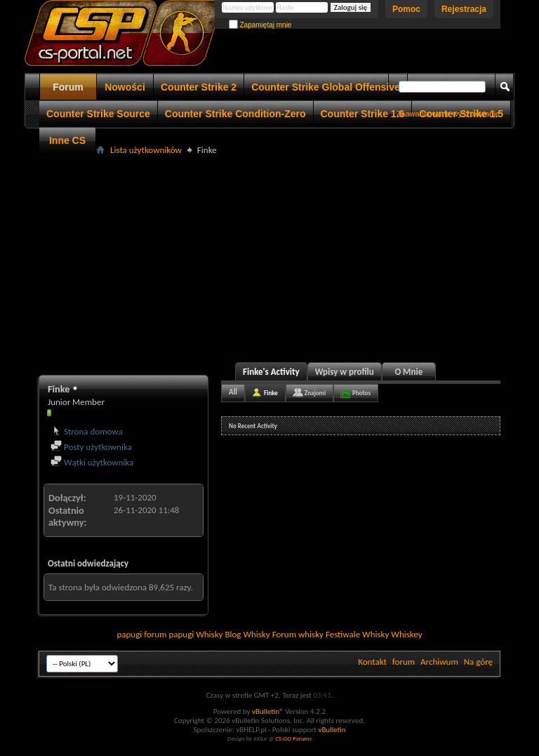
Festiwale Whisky (357, 634)
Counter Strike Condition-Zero (235, 114)
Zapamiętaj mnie (260, 25)
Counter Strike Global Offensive (326, 87)
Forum (68, 87)
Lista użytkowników (146, 150)
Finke (271, 393)
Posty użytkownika (91, 447)
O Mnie (408, 372)
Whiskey (406, 634)
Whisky (209, 634)
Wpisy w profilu (345, 372)
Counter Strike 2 (199, 87)
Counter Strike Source (98, 114)
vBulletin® (268, 711)
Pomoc (406, 9)
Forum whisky (298, 634)
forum (404, 662)
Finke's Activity (271, 372)
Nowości (125, 87)
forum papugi (169, 634)
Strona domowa (87, 431)
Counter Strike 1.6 (363, 114)
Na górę (478, 662)
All (233, 392)
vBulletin (332, 730)
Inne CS (67, 140)
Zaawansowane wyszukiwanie (448, 114)
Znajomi (315, 393)
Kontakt (372, 662)
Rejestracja (464, 9)
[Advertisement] (289, 257)
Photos (361, 393)
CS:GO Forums (293, 738)
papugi (129, 634)
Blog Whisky (247, 634)
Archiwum (439, 662)
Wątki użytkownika (92, 462)
